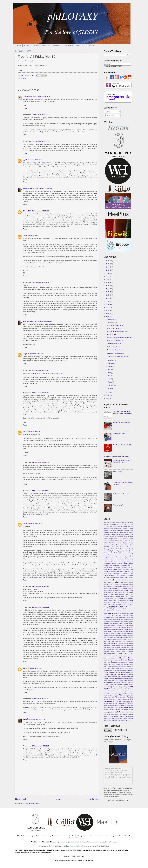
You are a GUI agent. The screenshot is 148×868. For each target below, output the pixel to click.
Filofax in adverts (128, 584)
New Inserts (107, 636)
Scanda (111, 685)
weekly (116, 714)
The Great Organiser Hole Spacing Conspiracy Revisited (123, 412)
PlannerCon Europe (126, 658)
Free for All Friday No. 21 (115, 328)
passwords (124, 648)
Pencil (116, 650)
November (111, 322)
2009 (108, 314)
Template (130, 697)
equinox (125, 573)
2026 (108, 261)
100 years (112, 522)
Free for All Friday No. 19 (115, 350)
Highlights (113, 607)
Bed (132, 535)
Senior (105, 687)
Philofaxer (130, 652)
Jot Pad (119, 615)
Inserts (110, 613)
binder (126, 537)
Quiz (111, 670)
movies (115, 632)
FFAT (118, 580)
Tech (113, 697)
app (115, 533)
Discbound (116, 565)
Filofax (116, 582)
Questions (106, 670)
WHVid (111, 716)
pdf (104, 650)
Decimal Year (126, 561)
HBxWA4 (113, 605)
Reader (130, 670)
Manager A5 (120, 625)
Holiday (111, 609)
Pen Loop (111, 650)
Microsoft (112, 629)
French (127, 594)
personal (106, 652)
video (112, 707)
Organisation (129, 642)
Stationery (106, 693)
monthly (126, 629)
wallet (131, 709)
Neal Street (121, 634)
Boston (105, 541)
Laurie (125, 617)
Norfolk (126, 638)
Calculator (112, 543)
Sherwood (116, 687)
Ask (111, 535)
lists (108, 623)
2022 (108, 273)
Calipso (125, 543)
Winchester (129, 716)
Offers (125, 640)
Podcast (114, 662)
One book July (109, 642)
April (109, 379)
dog (117, 567)
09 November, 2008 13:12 (43, 321)
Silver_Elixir (27, 211)
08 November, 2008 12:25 (43, 188)
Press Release (124, 664)
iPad (131, 613)
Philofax (123, 652)
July (109, 370)
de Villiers (119, 561)
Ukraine (112, 705)
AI (109, 531)
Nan (24, 719)
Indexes (124, 611)
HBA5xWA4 (107, 605)
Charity (113, 549)
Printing (109, 666)
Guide (110, 603)
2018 (108, 286)
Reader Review (120, 672)
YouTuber (123, 720)
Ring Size (111, 681)
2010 (108, 311)
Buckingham (115, 541)
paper (109, 648)
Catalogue (107, 547)
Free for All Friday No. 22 (115, 325)
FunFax (118, 597)
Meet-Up (117, 627)
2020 (108, 279)
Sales (126, 683)
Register (115, 677)
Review (117, 678)
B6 (124, 535)
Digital (110, 565)
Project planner (122, 666)
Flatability (126, 590)
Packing (118, 646)
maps (127, 625)
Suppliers (92, 45)
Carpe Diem (129, 545)
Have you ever (129, 603)
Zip (126, 720)
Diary (126, 563)
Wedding (123, 712)
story (128, 693)
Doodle (125, 567)
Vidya (25, 354)
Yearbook (114, 720)
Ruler (119, 683)
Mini (116, 629)
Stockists (119, 693)
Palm (105, 648)
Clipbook (106, 553)
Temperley (123, 697)
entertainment (107, 573)
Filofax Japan (107, 586)
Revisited (123, 678)
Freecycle (122, 594)
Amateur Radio (129, 531)
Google (110, 601)
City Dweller (113, 551)
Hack (117, 603)
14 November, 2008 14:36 (40, 491)
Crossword (117, 559)
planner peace (128, 656)
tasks (105, 697)
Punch (113, 668)
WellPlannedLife (29, 188)
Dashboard (106, 561)
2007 (108, 392)
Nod (115, 638)
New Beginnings (128, 634)
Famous (122, 577)
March (110, 382)
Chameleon (130, 547)
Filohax (115, 588)
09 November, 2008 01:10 (40, 211)
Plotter (126, 660)
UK (109, 705)
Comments (109, 115)
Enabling (120, 571)
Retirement (112, 679)
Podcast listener (123, 662)
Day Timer (113, 561)
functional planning (109, 596)
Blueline (116, 539)
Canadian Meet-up (109, 545)
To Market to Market (114, 347)
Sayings (106, 685)
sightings (125, 687)
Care (123, 545)
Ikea (114, 611)
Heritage (106, 607)
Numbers (120, 640)
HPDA (108, 611)
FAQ (126, 577)
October (110, 360)
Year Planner (107, 720)
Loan (111, 623)
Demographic (107, 563)
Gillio (125, 598)
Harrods (122, 603)
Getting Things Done (115, 599)
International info (125, 613)
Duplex (115, 569)
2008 (108, 317)
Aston (114, 535)
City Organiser (121, 551)
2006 (108, 395)
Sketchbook (117, 689)
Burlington (130, 541)
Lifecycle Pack (122, 621)
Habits (114, 603)
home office (122, 609)
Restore (130, 676)
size (112, 689)
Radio (122, 670)
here (61, 373)
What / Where (112, 334)
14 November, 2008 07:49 (40, 462)
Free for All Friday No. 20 (115, 341)
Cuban (122, 559)
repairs (119, 676)
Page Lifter (124, 646)
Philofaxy (107, 654)
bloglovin (106, 539)
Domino (121, 567)
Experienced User (110, 575)
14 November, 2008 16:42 (40, 586)
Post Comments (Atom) (32, 804)
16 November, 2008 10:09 (34, 668)
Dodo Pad (112, 567)
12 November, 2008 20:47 (34, 432)
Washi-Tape (107, 712)
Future (128, 597)
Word (110, 718)
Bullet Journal (123, 541)
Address (125, 529)
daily (131, 559)
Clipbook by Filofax (119, 434)
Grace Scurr (116, 601)
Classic (131, 551)
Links (84, 45)
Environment (117, 573)
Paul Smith (130, 648)
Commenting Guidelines (77, 846)
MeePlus (111, 627)
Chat (117, 549)
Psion (108, 668)
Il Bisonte (119, 611)
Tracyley (120, 703)
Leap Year (130, 617)
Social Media (112, 691)
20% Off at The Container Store (117, 331)
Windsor (106, 718)
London (121, 623)
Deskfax (120, 563)
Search (120, 685)
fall (104, 577)
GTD (126, 601)
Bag (129, 535)
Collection (115, 553)
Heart (128, 605)
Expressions (123, 575)
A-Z (119, 527)
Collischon (121, 553)
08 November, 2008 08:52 (40, 141)
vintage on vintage (122, 709)
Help (132, 605)
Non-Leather (120, 638)
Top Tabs (106, 703)
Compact (130, 555)
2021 (108, 276)
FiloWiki (125, 588)
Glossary (130, 598)
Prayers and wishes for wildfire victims (120, 338)
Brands (110, 541)
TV (132, 703)
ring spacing (119, 681)
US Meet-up (122, 705)
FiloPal (120, 588)
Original (120, 644)
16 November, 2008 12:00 (40, 699)
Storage (124, 693)
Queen (131, 668)
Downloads (109, 569)
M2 (132, 623)
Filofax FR (112, 584)
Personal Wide (115, 652)
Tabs (120, 695)
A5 (124, 526)
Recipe (131, 674)
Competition (107, 557)
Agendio (106, 531)
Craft (132, 557)
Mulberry (119, 631)
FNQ (113, 592)
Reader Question (109, 672)
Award (121, 535)
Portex (113, 664)
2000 (108, 524)
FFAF (24, 78)
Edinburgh (107, 571)
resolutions (125, 676)
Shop (121, 687)
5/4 (117, 527)
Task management (128, 695)
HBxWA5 (119, 605)
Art (127, 533)
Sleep (122, 689)
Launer (121, 617)
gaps (132, 597)
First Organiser (114, 590)
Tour (116, 703)
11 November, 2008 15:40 (40, 370)
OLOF (131, 640)
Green (122, 601)
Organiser (114, 644)
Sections (125, 685)
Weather (112, 712)
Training (124, 703)
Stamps (131, 691)
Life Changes (107, 621)
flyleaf (109, 592)
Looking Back (127, 623)
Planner (106, 656)
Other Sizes (107, 646)
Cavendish (115, 547)
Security (131, 685)
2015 (108, 295)
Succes (106, 695)
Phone (123, 654)
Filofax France (119, 584)
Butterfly (106, 543)
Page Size (130, 646)
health (124, 605)
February (111, 385)
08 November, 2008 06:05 (41, 96)
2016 (108, 292)
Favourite (106, 580)
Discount (122, 565)
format (120, 592)
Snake (105, 691)
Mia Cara (106, 629)
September (111, 363)
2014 (108, 298)
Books (131, 539)
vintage (113, 709)
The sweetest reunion (114, 344)
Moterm (110, 631)
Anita (111, 533)
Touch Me (112, 703)
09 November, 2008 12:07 (40, 282)
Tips (114, 701)
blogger (131, 537)
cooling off (126, 557)
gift (122, 598)
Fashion (131, 577)
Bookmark (125, 539)
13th (128, 522)
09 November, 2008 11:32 (34, 235)
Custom (127, 559)
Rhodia (128, 679)
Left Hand (123, 619)
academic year (108, 529)
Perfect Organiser (128, 650)
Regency (110, 677)
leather (106, 619)
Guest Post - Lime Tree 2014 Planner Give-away (122, 461)
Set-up (110, 687)
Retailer (106, 678)
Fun (132, 594)
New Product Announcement (118, 635)
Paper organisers (116, 648)
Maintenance (107, 625)
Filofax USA (107, 588)
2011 (108, 307)
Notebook (110, 640)
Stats (111, 693)
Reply (25, 108)
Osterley (126, 644)
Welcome (121, 714)
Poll (109, 664)
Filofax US (130, 586)
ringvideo (130, 681)
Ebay (131, 569)
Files (77, 45)
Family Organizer (115, 577)
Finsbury (106, 590)
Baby (126, 535)
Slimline (130, 689)
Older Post (94, 799)
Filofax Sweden (115, 586)
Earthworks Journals (123, 569)
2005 (108, 398)
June (109, 373)
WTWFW (122, 718)
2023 (108, 270)
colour (126, 553)
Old (128, 640)
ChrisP (131, 549)
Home (58, 799)
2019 (108, 283)
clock (111, 553)
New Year (106, 638)
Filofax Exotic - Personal (121, 494)
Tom (132, 701)
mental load (130, 627)
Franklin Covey (109, 594)
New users (130, 636)
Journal (125, 615)
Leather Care (112, 619)
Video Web (128, 707)
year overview (129, 718)
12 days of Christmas (121, 522)
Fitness (121, 590)
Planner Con (120, 656)
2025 (108, 264)
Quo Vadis (116, 670)
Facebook (130, 575)
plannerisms (114, 660)
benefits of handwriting (116, 537)
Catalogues (35, 45)
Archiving (123, 533)
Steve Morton (28, 96)
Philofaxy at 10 (116, 654)
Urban (116, 705)
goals (105, 601)
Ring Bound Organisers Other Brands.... (116, 456)
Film (105, 582)
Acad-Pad (130, 527)
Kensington (107, 617)
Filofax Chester (124, 582)
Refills (105, 676)
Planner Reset (108, 658)
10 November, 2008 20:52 (36, 354)
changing (106, 549)
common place (121, 555)
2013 (108, 301)
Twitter (106, 705)
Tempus (106, 699)
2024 (108, 267)
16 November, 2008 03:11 (40, 607)
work (113, 718)
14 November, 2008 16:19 (34, 523)
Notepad (115, 640)
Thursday (119, 699)
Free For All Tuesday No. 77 (122, 445)
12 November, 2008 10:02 (40, 393)
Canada (131, 543)
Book (120, 539)
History (121, 607)
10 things (106, 522)
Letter (128, 619)
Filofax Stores (117, 471)
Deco (131, 561)
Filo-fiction (110, 582)
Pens (120, 650)
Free (116, 594)
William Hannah (119, 716)
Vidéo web (106, 709)
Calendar (119, 543)
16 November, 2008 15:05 (38, 719)
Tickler (124, 699)
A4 (121, 527)
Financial (130, 588)
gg (24, 160)
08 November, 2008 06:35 (40, 115)
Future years (69, 45)
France (131, 592)
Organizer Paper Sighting (115, 353)
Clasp (127, 551)
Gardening (106, 599)
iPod (105, 615)
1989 (105, 524)
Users (128, 705)
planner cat (112, 656)
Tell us (117, 697)
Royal (115, 683)
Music (124, 632)
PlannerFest (107, 660)
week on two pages (109, 714)
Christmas (107, 551)
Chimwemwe (124, 549)
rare (125, 670)
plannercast (115, 658)
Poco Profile (107, 662)
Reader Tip (129, 672)
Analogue (106, 533)
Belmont (106, 537)
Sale (122, 683)
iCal (112, 611)
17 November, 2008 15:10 (40, 746)
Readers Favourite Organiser (113, 674)
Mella (122, 627)
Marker (131, 625)
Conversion (119, 557)
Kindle (112, 617)
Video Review (119, 707)
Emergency (113, 571)
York (119, 720)
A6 (126, 527)
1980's (131, 522)
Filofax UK (123, 586)
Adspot (26, 45)
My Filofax (129, 631)
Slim (126, 689)
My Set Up (107, 633)
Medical (106, 627)
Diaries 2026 (57, 45)
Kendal (131, 615)
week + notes (129, 712)
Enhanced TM (128, 571)
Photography (129, 654)
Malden (113, 625)
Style (131, 693)
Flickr (105, 592)
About (19, 45)
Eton (131, 573)
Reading (126, 674)
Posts (108, 112)
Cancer (118, 545)
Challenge (122, 547)
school (116, 685)
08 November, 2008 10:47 (34, 160)
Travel (129, 703)
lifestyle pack (129, 621)
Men (125, 627)
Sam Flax (130, 683)
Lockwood (116, 623)
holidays (116, 609)
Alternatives (120, 531)
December (111, 319)
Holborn (127, 607)
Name (112, 634)
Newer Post (21, 799)
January (110, 388)
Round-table (108, 682)
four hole (125, 592)
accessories (118, 529)
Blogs (111, 539)
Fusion (123, 597)
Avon (117, 535)
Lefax (118, 619)
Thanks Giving (112, 699)
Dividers (128, 565)
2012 (108, 304)
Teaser (109, 697)
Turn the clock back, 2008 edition (118, 356)
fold (116, 592)
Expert (118, 575)
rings (125, 680)
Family (108, 577)
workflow (117, 718)
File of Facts (46, 45)
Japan (113, 615)
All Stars (114, 531)
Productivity (115, 666)
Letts (132, 619)
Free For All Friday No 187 (121, 423)
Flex (131, 590)
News (112, 637)
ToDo (129, 701)
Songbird (125, 691)
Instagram (117, 613)
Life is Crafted (114, 621)
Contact (113, 557)
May (109, 376)
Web (117, 712)
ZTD (129, 720)
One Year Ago (120, 642)
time (128, 699)
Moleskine (120, 629)
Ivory (109, 615)
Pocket (131, 660)
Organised (107, 644)
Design (114, 563)
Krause (117, 617)
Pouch (117, 664)
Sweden (116, 695)
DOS (129, 567)
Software (120, 691)
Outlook (113, 646)
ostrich (131, 644)
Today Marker (123, 701)
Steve (114, 693)
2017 (108, 289)
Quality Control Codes (122, 668)
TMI (117, 701)
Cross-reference (108, 559)
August (110, 366)
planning (120, 660)
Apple (118, 533)
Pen (107, 650)
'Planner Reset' (118, 505)
